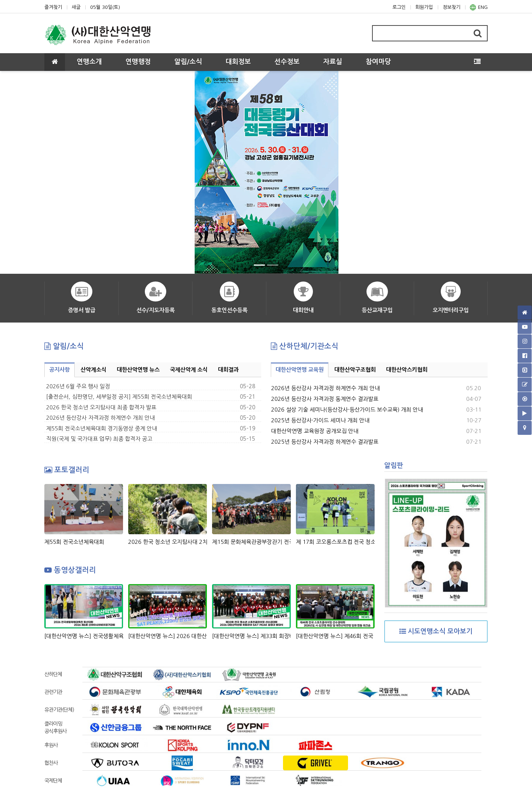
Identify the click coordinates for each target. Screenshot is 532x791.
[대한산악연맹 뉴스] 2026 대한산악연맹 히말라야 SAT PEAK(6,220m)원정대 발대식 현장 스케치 (168, 636)
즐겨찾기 (53, 7)
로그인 (399, 7)
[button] (59, 173)
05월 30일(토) (105, 7)
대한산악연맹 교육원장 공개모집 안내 (315, 431)
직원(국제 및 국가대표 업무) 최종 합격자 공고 (99, 439)
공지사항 (59, 370)
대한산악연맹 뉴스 (138, 370)
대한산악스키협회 (407, 370)
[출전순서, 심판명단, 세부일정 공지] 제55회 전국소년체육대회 (119, 397)
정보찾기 (451, 7)
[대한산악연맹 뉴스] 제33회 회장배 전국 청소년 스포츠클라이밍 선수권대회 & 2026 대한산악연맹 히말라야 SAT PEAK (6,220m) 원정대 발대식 (251, 636)
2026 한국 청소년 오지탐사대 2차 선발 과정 (168, 542)
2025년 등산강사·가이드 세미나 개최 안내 (320, 420)
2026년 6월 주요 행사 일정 (78, 386)
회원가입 (424, 7)
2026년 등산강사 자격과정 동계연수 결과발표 (325, 399)
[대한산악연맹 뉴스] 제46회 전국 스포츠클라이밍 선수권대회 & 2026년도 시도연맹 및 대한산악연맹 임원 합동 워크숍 (335, 636)
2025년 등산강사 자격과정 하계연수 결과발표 (325, 442)
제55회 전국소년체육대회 (74, 542)
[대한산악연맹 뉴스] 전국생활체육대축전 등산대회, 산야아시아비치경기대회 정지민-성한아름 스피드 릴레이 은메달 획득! (84, 636)
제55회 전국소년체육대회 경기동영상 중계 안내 (102, 428)
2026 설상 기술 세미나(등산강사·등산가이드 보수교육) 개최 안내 (347, 410)
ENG (479, 7)
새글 (76, 7)
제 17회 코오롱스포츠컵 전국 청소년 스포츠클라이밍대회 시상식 (335, 542)
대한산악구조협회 (355, 370)
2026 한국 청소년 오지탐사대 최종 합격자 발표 (101, 407)
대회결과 (228, 370)
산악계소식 (93, 370)
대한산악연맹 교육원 (300, 370)
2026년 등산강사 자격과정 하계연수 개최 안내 (100, 418)
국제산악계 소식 (189, 370)
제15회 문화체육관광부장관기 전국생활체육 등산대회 (251, 542)
